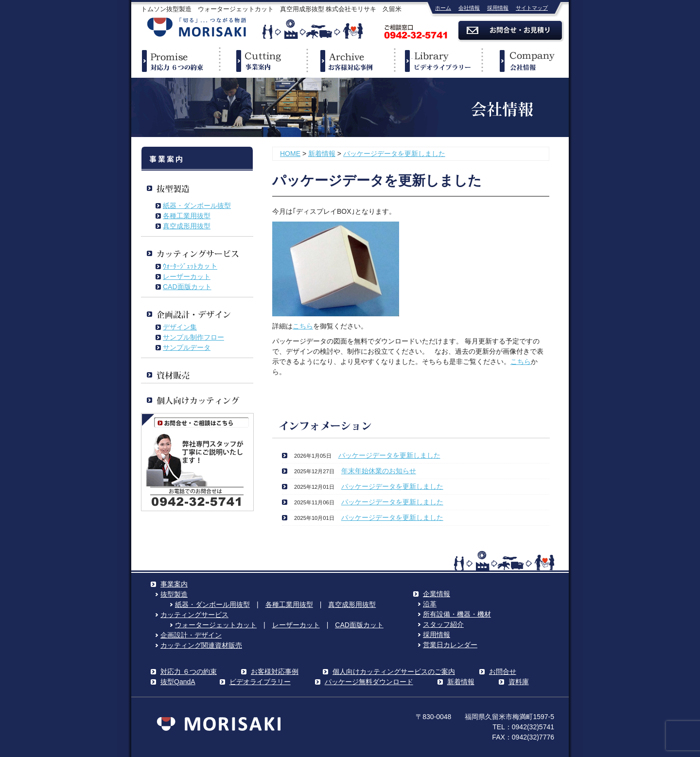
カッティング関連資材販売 (201, 645)
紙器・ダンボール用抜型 (212, 604)
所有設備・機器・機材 (457, 614)
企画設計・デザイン (191, 635)
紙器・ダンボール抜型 (197, 206)
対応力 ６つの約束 (189, 671)
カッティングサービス (194, 615)
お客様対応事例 (275, 671)
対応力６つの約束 (175, 61)
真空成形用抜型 (187, 226)
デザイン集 (180, 327)
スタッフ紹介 (443, 624)
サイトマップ (532, 8)
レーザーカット (187, 276)
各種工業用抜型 (187, 216)
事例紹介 (350, 61)
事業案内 (262, 61)
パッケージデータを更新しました (394, 154)
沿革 (430, 604)
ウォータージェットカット (216, 625)
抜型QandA (178, 682)
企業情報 (525, 61)
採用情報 (498, 8)
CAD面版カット (187, 287)
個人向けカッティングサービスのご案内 (394, 671)
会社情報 (469, 8)
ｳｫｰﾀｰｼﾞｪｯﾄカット (190, 266)
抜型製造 (174, 594)
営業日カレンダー (450, 645)
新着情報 (322, 154)
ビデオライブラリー (437, 61)
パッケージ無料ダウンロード (369, 682)
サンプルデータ (187, 347)
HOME (290, 154)
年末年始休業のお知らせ (379, 471)
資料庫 (519, 682)
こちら (303, 326)
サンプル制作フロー (193, 337)
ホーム (443, 8)
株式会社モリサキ (197, 28)
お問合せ (503, 671)
